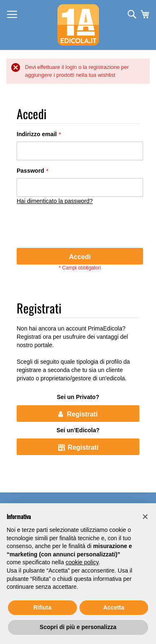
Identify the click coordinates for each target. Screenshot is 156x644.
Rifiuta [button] (42, 607)
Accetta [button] (114, 607)
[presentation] (80, 228)
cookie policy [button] (82, 562)
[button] (145, 517)
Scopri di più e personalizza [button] (78, 627)
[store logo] (78, 25)
